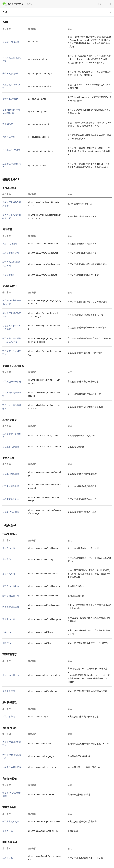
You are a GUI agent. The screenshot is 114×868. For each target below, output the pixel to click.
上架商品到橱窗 (10, 244)
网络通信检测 (9, 137)
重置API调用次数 (10, 99)
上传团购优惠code (11, 675)
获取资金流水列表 (11, 821)
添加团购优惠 (9, 548)
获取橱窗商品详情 (11, 253)
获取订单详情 (9, 717)
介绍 (5, 12)
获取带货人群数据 (11, 512)
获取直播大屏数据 (11, 447)
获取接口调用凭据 (11, 42)
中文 (100, 4)
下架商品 (7, 632)
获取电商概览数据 (11, 474)
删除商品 (7, 643)
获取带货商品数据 (11, 486)
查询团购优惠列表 (11, 586)
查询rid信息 (8, 124)
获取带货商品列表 (11, 499)
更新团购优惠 (9, 619)
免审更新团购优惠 (11, 607)
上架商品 (7, 559)
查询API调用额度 (10, 74)
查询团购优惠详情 (11, 596)
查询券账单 (8, 831)
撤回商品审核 (9, 574)
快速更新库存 (9, 691)
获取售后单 (8, 858)
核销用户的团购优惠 (12, 767)
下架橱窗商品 (9, 275)
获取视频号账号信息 (12, 382)
